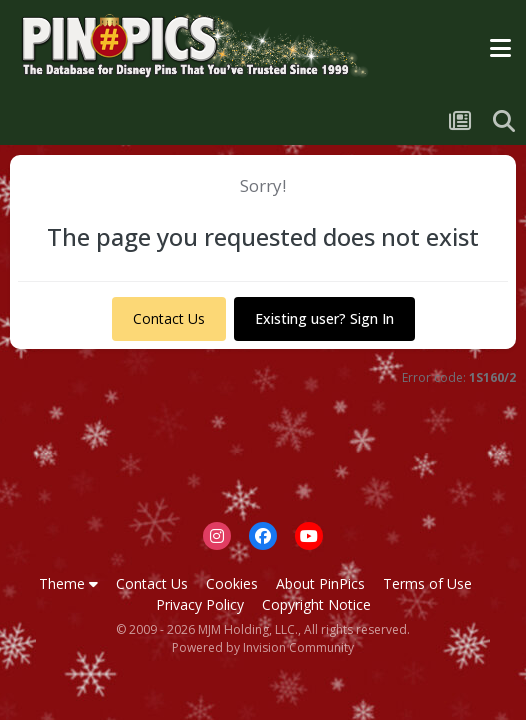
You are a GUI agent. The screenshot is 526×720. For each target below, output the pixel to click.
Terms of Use (427, 583)
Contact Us (169, 318)
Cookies (232, 583)
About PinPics (320, 583)
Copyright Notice (316, 604)
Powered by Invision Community (263, 647)
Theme (68, 583)
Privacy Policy (200, 604)
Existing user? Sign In (324, 318)
